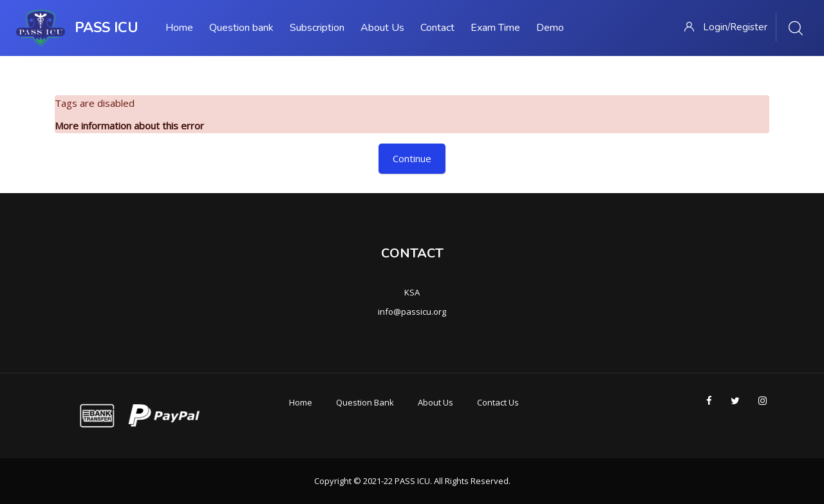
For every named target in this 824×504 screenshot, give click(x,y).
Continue (412, 158)
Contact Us (498, 402)
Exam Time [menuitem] (495, 28)
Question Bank (365, 402)
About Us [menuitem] (382, 28)
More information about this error (129, 126)
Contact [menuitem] (437, 28)
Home (301, 402)
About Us (435, 402)
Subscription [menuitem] (317, 28)
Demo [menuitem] (550, 28)
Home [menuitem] (179, 28)
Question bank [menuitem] (241, 28)
